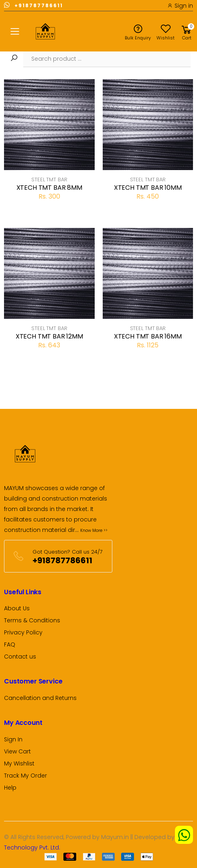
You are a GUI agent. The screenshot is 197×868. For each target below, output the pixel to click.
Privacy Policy (23, 632)
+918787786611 (34, 5)
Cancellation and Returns (40, 698)
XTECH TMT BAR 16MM (148, 336)
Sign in (180, 6)
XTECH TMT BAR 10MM (148, 188)
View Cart (17, 751)
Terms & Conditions (32, 620)
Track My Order (25, 776)
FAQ (10, 644)
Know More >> (94, 530)
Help (10, 788)
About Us (17, 608)
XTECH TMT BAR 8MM (49, 188)
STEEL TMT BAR (49, 180)
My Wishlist (19, 763)
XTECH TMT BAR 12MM (49, 336)
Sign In (13, 739)
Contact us (20, 657)
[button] (187, 31)
